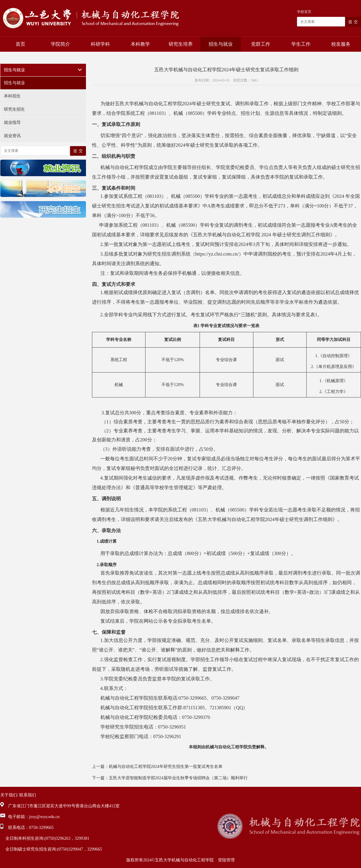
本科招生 (12, 96)
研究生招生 (14, 109)
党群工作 (261, 44)
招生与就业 (221, 44)
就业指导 (12, 123)
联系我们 (28, 795)
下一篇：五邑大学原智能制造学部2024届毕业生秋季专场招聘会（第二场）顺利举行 (170, 778)
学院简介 (60, 44)
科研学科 (100, 44)
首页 (20, 44)
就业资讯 (12, 136)
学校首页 (304, 12)
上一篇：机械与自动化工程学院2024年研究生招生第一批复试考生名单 (157, 767)
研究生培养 (181, 44)
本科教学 (140, 44)
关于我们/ (9, 795)
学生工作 (301, 44)
